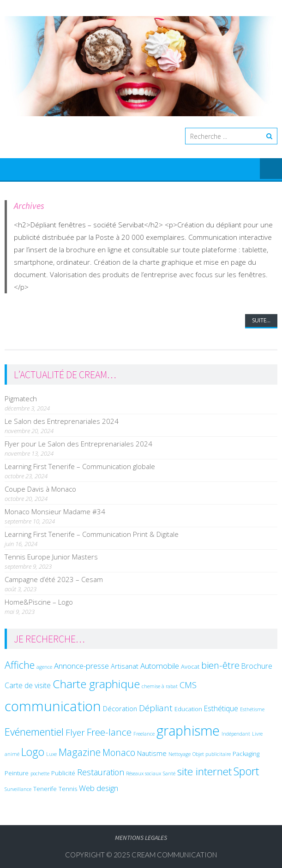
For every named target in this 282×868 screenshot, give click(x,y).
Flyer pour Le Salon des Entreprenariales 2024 (78, 444)
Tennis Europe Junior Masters (51, 557)
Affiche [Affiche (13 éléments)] (20, 665)
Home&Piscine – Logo (39, 602)
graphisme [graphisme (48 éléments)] (188, 730)
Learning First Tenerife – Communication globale (80, 466)
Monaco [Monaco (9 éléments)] (119, 752)
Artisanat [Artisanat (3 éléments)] (125, 666)
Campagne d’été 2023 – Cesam (54, 579)
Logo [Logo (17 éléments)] (33, 752)
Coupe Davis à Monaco (40, 489)
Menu (271, 169)
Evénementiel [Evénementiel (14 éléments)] (34, 731)
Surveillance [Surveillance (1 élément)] (18, 789)
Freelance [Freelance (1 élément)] (144, 734)
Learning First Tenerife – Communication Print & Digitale (92, 534)
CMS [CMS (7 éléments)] (188, 685)
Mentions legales (141, 838)
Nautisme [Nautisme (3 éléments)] (152, 753)
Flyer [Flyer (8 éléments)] (75, 732)
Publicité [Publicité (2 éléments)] (63, 773)
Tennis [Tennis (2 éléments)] (68, 789)
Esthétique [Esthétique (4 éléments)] (221, 708)
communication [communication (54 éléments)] (53, 706)
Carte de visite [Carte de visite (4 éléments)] (28, 685)
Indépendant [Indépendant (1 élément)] (236, 734)
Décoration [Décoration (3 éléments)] (120, 708)
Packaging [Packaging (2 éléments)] (246, 754)
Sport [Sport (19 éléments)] (246, 771)
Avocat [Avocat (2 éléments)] (190, 666)
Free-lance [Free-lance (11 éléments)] (109, 732)
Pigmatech (21, 398)
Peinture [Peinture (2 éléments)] (17, 773)
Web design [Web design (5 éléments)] (99, 788)
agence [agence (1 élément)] (44, 667)
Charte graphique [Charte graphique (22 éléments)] (96, 684)
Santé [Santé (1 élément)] (169, 773)
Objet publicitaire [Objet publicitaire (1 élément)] (212, 754)
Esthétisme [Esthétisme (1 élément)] (252, 709)
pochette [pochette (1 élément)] (40, 773)
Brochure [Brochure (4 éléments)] (257, 666)
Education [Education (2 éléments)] (188, 709)
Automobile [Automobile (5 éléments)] (160, 666)
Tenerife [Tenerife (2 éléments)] (45, 789)
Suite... (261, 320)
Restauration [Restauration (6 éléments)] (101, 772)
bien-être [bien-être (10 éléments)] (220, 665)
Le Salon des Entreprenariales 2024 (62, 421)
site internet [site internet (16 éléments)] (204, 771)
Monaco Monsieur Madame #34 (55, 511)
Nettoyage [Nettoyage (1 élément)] (180, 754)
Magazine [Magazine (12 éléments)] (80, 752)
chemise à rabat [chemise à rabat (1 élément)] (160, 686)
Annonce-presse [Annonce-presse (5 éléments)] (81, 666)
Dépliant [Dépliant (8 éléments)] (156, 708)
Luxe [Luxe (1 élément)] (51, 754)
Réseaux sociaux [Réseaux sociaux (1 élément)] (144, 773)
